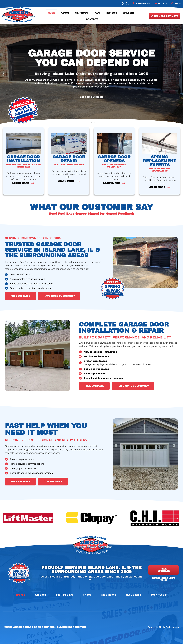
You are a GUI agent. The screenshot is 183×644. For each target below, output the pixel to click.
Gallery (129, 13)
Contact (92, 19)
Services (82, 13)
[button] (3, 74)
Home (51, 13)
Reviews (111, 13)
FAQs (97, 13)
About (65, 13)
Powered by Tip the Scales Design (163, 627)
